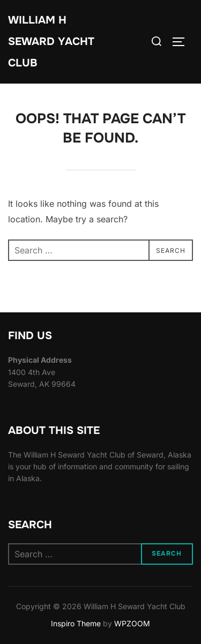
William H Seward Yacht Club (51, 42)
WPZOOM (132, 623)
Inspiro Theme (76, 623)
